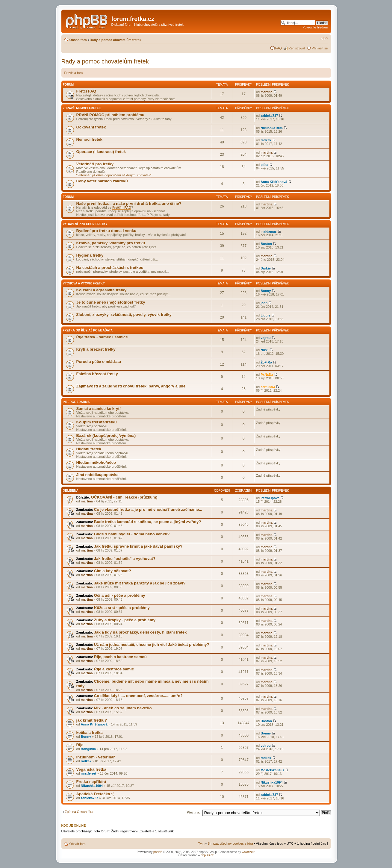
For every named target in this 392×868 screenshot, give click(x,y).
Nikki (264, 350)
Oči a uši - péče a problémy (120, 595)
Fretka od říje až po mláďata (88, 330)
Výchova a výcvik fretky (84, 283)
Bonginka (88, 749)
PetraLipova (270, 498)
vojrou (266, 338)
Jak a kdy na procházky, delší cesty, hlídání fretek (140, 632)
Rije (80, 745)
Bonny (266, 291)
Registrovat (297, 48)
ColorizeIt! (248, 852)
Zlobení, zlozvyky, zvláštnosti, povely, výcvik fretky (124, 315)
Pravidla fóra (74, 73)
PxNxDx (267, 375)
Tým (201, 843)
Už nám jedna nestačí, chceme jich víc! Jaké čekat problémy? (152, 644)
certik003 (268, 387)
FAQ (279, 48)
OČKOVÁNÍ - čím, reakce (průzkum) (124, 497)
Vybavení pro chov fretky (85, 224)
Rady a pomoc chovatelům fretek (115, 40)
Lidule (265, 315)
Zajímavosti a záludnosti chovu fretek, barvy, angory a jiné (131, 386)
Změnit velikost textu (324, 39)
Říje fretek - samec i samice (102, 337)
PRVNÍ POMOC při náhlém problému (111, 115)
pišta (264, 165)
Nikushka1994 (271, 128)
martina (267, 92)
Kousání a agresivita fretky (102, 290)
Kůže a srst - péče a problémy (122, 608)
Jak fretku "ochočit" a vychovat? (125, 559)
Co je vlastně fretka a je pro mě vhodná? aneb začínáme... (148, 509)
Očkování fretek (91, 127)
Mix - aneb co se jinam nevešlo (123, 708)
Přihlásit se (320, 48)
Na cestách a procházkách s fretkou (110, 268)
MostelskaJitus (272, 770)
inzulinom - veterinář (96, 757)
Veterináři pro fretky (95, 164)
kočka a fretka (90, 733)
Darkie (266, 268)
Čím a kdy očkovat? (113, 571)
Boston (266, 244)
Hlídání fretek (89, 449)
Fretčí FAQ (86, 91)
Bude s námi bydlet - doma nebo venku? (132, 534)
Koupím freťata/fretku (97, 422)
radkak (266, 140)
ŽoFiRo (266, 362)
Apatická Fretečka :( (95, 794)
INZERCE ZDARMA (76, 402)
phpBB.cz (207, 855)
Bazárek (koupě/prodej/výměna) (106, 435)
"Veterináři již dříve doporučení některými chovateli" (114, 175)
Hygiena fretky (90, 255)
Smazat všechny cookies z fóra (230, 843)
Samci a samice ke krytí (99, 409)
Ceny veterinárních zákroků (102, 181)
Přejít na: (193, 812)
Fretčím (122, 207)
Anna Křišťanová (274, 182)
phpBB (158, 852)
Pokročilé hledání (315, 27)
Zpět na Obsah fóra (79, 812)
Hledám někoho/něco (96, 462)
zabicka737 (269, 116)
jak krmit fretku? (92, 720)
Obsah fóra (78, 40)
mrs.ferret (88, 773)
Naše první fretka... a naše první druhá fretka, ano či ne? (129, 203)
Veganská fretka (91, 769)
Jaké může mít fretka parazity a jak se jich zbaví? (140, 583)
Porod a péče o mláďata (99, 362)
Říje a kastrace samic (114, 669)
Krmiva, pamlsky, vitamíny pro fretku (111, 243)
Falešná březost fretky (97, 374)
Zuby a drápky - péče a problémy (125, 620)
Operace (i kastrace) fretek (101, 152)
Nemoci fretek (89, 139)
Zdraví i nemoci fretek (82, 108)
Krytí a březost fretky (96, 349)
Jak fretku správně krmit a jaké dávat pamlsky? (138, 546)
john (264, 303)
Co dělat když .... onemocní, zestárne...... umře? (138, 696)
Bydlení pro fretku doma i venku (106, 231)
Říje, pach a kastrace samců (120, 657)
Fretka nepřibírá (91, 782)
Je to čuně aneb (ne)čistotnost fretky (111, 302)
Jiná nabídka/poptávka (97, 475)
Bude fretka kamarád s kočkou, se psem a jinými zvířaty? (148, 522)
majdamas (269, 231)
